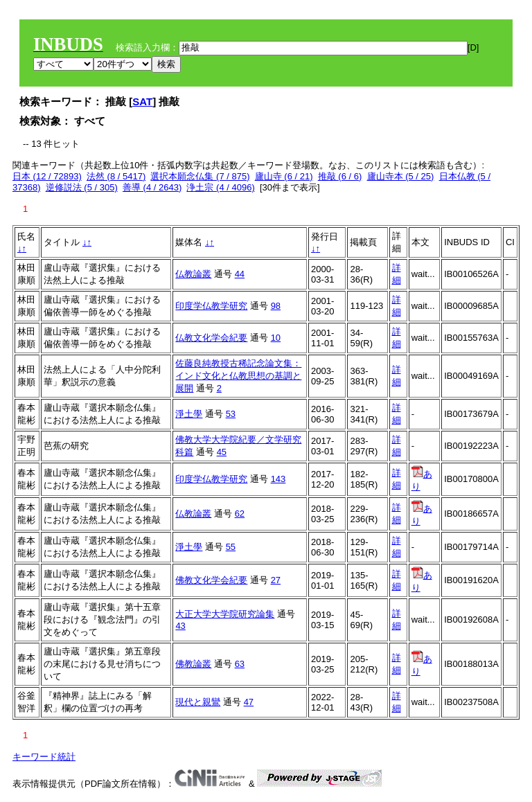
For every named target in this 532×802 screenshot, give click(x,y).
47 (249, 702)
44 (240, 274)
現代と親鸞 (198, 702)
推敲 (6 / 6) (340, 176)
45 (222, 452)
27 (276, 580)
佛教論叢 (193, 664)
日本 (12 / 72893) (47, 176)
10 (276, 338)
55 (231, 547)
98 (276, 306)
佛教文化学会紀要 (211, 580)
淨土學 (189, 414)
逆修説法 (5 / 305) (82, 187)
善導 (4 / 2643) (152, 187)
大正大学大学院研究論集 (225, 614)
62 (240, 514)
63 (240, 664)
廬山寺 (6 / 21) (284, 176)
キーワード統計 (44, 757)
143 (278, 479)
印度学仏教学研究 (211, 306)
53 (231, 414)
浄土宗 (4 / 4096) (220, 187)
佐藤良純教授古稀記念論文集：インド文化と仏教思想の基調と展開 (238, 376)
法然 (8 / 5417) (116, 176)
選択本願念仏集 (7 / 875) (200, 176)
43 (180, 626)
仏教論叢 (193, 274)
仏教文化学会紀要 (211, 338)
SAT (142, 101)
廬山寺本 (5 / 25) (401, 176)
